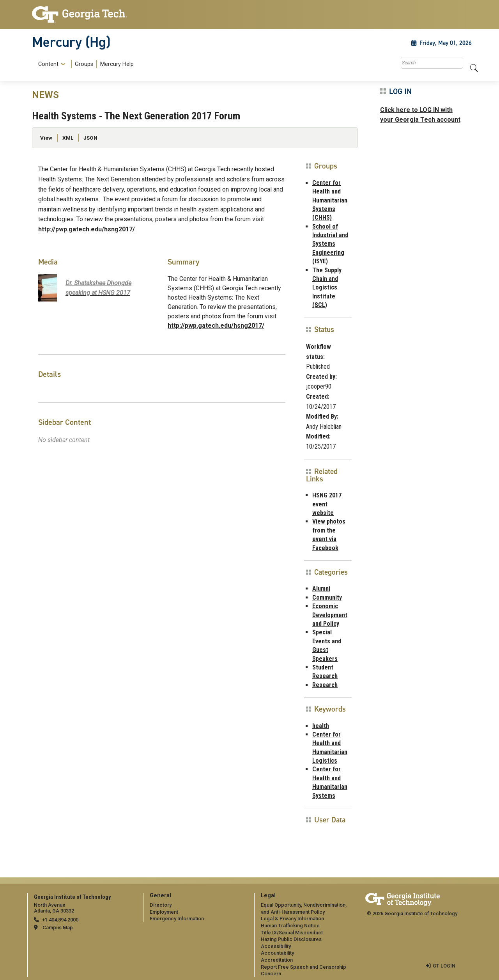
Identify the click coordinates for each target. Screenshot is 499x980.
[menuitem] (84, 64)
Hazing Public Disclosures (291, 939)
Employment (164, 912)
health (321, 726)
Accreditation (277, 960)
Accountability (277, 953)
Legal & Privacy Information (292, 919)
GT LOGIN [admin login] (444, 966)
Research (325, 685)
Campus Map (58, 928)
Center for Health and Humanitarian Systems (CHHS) (330, 200)
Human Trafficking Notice (290, 926)
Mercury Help (117, 64)
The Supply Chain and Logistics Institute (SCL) (327, 288)
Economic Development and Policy (330, 615)
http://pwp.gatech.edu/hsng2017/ (87, 229)
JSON (90, 138)
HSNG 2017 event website (327, 504)
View (46, 138)
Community (327, 597)
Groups (84, 64)
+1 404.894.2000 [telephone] (60, 920)
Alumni (321, 589)
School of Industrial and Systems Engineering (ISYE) (330, 244)
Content (48, 64)
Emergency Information (177, 919)
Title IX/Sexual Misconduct (292, 933)
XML (68, 138)
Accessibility (276, 946)
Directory (161, 905)
